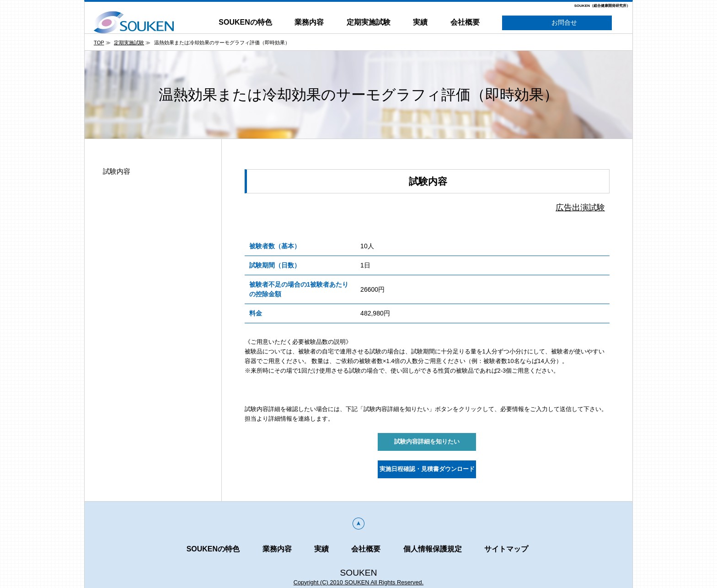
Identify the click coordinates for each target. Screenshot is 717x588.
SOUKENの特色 (245, 22)
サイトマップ (506, 549)
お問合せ (557, 23)
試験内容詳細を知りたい (427, 442)
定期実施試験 (369, 22)
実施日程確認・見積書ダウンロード (427, 469)
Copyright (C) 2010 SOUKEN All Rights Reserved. (359, 582)
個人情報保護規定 (433, 549)
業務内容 (309, 22)
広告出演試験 (580, 208)
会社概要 (465, 22)
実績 (420, 22)
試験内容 (117, 171)
